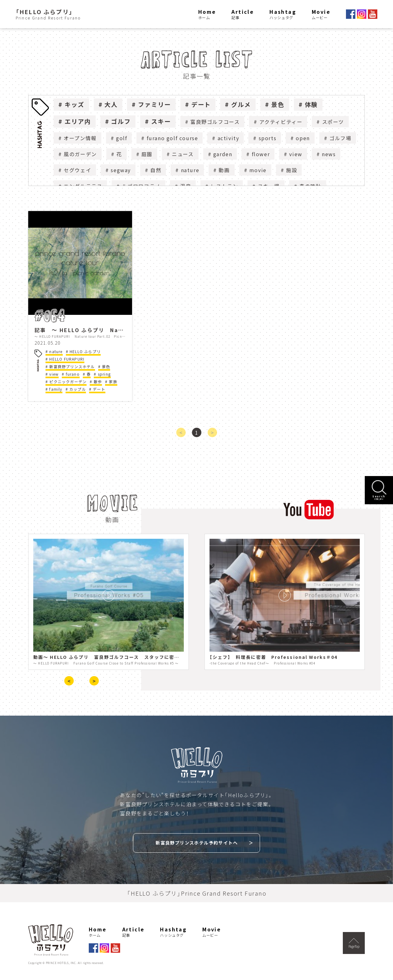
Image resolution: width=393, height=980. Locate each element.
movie (258, 170)
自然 (156, 170)
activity (228, 138)
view (296, 154)
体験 (311, 104)
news (329, 154)
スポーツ (333, 122)
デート (201, 104)
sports (268, 138)
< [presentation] (69, 681)
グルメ (241, 104)
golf (122, 138)
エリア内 (78, 121)
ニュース (183, 154)
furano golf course (173, 138)
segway (121, 170)
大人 (111, 104)
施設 (292, 170)
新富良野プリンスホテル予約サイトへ (197, 843)
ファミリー (154, 104)
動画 (224, 170)
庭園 (147, 154)
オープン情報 (80, 138)
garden (223, 154)
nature (190, 170)
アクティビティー (281, 122)
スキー (161, 121)
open (303, 138)
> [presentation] (94, 681)
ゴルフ (121, 121)
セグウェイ (77, 170)
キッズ (74, 104)
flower (261, 154)
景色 (278, 104)
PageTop (354, 943)
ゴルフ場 (340, 138)
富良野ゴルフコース (215, 122)
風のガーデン (80, 154)
